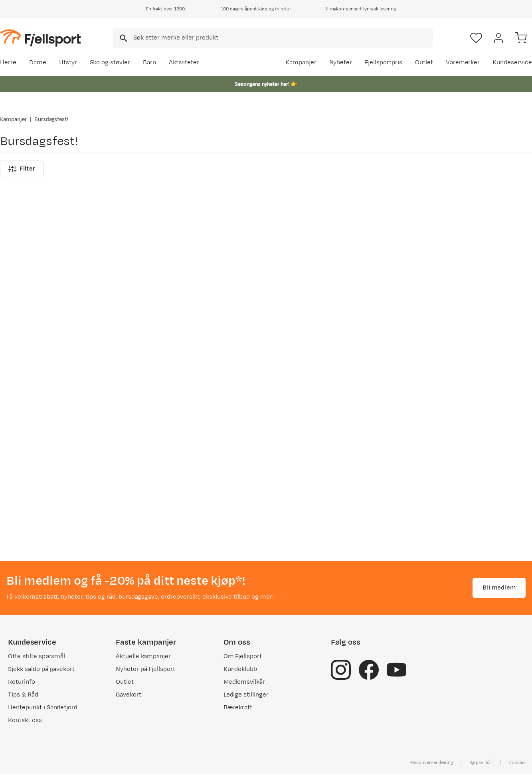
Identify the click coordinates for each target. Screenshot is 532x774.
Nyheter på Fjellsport (145, 671)
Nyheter (341, 63)
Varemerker (463, 63)
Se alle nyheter (505, 257)
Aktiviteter (184, 63)
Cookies (517, 764)
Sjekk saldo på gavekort (41, 671)
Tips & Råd (23, 697)
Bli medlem (499, 589)
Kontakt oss (25, 722)
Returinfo (22, 684)
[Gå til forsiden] (40, 38)
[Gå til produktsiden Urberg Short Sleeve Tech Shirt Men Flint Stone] (335, 340)
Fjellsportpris (384, 63)
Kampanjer (301, 63)
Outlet (424, 63)
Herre (8, 63)
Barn (149, 63)
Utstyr (68, 63)
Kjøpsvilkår (481, 764)
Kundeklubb (240, 671)
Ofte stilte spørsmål (37, 658)
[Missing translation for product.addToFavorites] (109, 285)
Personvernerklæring (431, 764)
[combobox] (273, 38)
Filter (22, 538)
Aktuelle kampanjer (143, 658)
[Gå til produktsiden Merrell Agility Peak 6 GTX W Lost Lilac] (59, 340)
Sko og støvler (110, 63)
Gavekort (129, 697)
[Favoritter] (476, 38)
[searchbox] (283, 38)
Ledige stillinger (246, 697)
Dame (38, 63)
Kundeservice (512, 63)
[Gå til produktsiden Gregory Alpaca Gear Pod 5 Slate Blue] (473, 340)
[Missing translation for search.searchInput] (123, 38)
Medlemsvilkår (244, 684)
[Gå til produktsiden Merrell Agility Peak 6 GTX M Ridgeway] (197, 340)
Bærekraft (238, 709)
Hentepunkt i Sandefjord (43, 709)
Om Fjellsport (243, 658)
